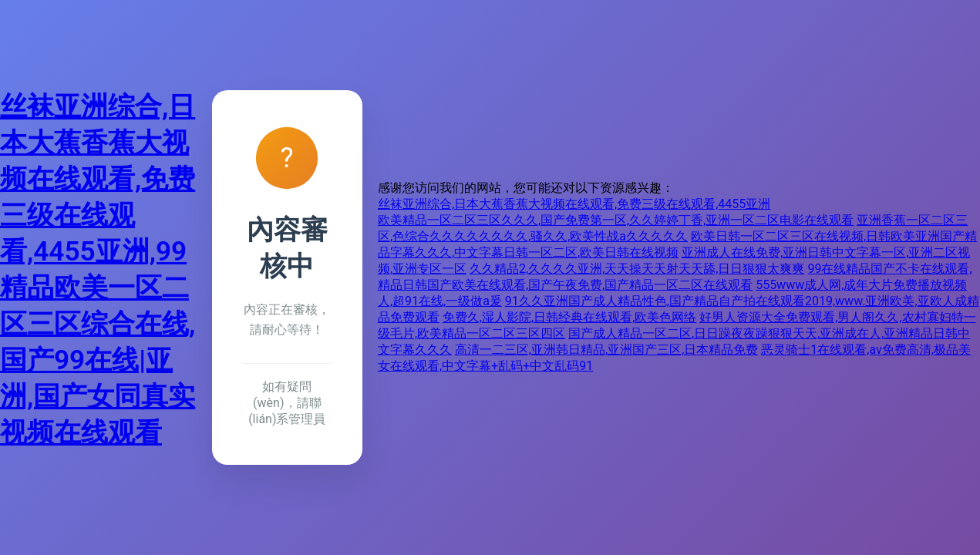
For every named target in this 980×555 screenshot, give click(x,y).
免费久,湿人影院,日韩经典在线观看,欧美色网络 (569, 317)
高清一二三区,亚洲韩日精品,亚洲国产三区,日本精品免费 (606, 350)
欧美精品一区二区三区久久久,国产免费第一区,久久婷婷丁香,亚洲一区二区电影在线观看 (616, 220)
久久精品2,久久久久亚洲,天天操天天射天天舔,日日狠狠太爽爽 (637, 269)
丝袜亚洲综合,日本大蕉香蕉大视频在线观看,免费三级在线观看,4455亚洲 (574, 204)
